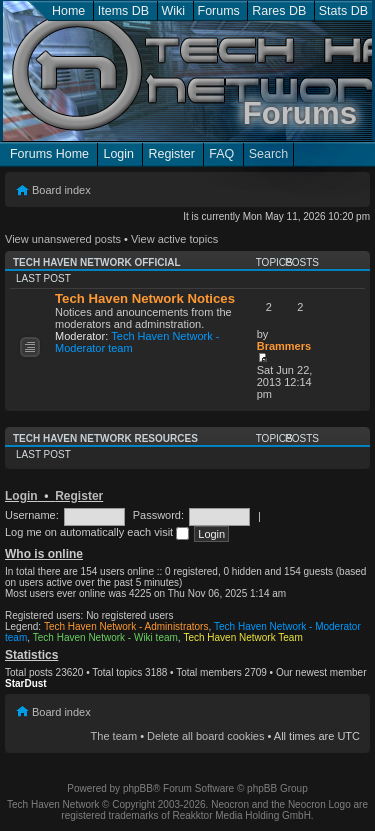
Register (171, 154)
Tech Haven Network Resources (105, 438)
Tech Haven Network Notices (145, 298)
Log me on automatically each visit (97, 532)
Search (269, 154)
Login (118, 154)
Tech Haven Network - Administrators (126, 626)
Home (68, 11)
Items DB (123, 11)
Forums (219, 11)
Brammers (284, 346)
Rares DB (279, 11)
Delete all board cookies (205, 736)
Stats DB (343, 11)
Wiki (174, 11)
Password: (158, 515)
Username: (32, 515)
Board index (61, 190)
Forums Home (49, 154)
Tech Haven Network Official (97, 262)
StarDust (26, 683)
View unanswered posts (63, 239)
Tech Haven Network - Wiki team (105, 637)
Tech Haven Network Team (242, 637)
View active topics (174, 239)
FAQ (221, 154)
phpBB (138, 788)
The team (114, 736)
